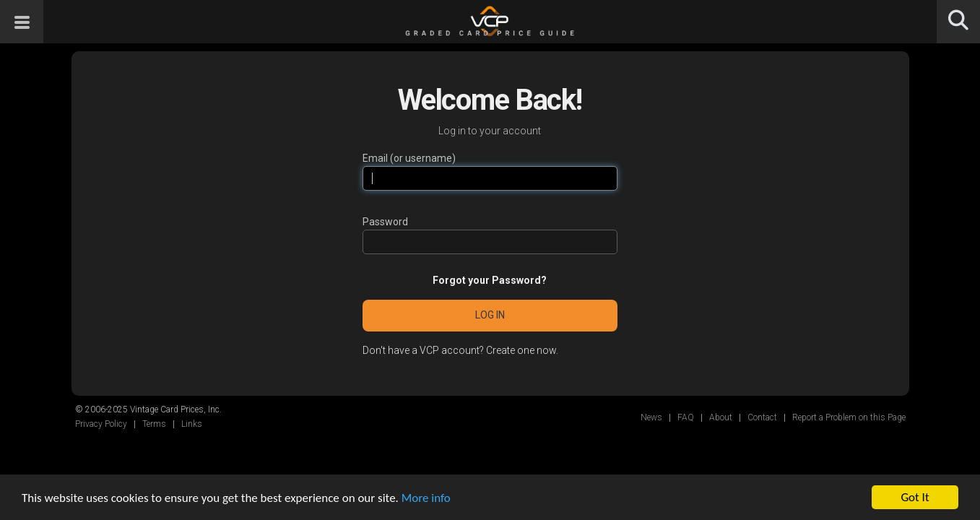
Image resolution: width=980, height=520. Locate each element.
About (721, 417)
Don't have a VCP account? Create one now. (460, 350)
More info (426, 498)
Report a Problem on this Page (849, 417)
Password (385, 222)
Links (192, 424)
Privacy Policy (101, 424)
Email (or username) (409, 158)
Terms (154, 424)
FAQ (686, 417)
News (651, 417)
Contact (762, 417)
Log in (490, 315)
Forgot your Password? (490, 280)
